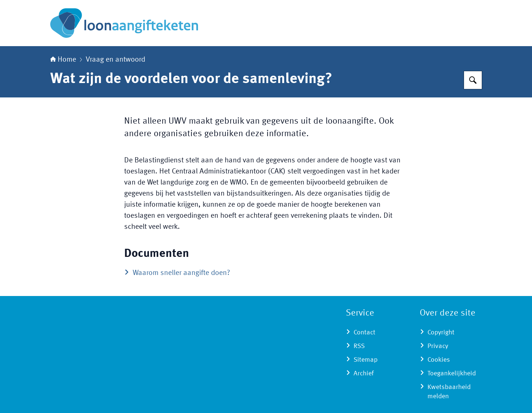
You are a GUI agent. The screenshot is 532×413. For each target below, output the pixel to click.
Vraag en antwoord (115, 60)
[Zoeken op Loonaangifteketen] (473, 80)
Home (63, 60)
